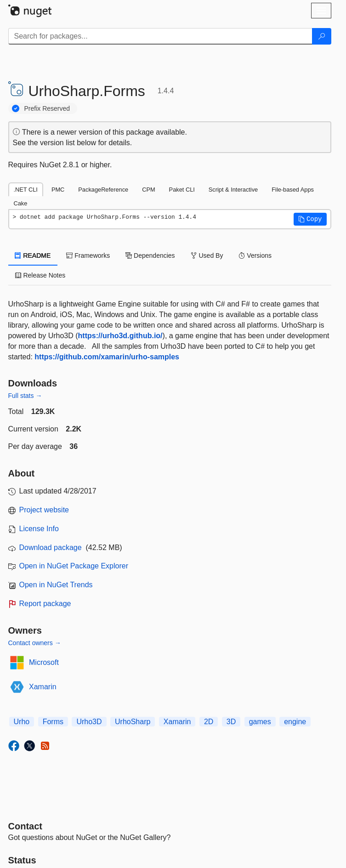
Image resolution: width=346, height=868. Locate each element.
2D (209, 722)
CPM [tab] (148, 190)
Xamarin (43, 687)
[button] (310, 219)
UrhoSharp (133, 722)
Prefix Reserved (47, 108)
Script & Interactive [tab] (233, 190)
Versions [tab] (255, 255)
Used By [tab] (207, 255)
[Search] (322, 36)
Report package (45, 604)
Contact (25, 826)
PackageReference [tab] (103, 190)
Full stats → (25, 396)
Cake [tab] (21, 203)
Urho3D (89, 722)
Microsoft (44, 662)
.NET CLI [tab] (26, 190)
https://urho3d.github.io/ (120, 336)
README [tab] (33, 255)
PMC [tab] (58, 190)
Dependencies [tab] (150, 255)
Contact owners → (35, 643)
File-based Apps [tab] (293, 190)
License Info (39, 529)
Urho (22, 722)
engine (295, 722)
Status (22, 860)
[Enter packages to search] (160, 36)
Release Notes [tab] (40, 275)
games (260, 722)
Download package (51, 547)
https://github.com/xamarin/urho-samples (107, 357)
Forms (53, 722)
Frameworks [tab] (88, 255)
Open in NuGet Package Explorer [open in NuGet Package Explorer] (74, 566)
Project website (44, 510)
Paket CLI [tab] (182, 190)
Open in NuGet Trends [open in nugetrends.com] (56, 585)
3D (231, 722)
